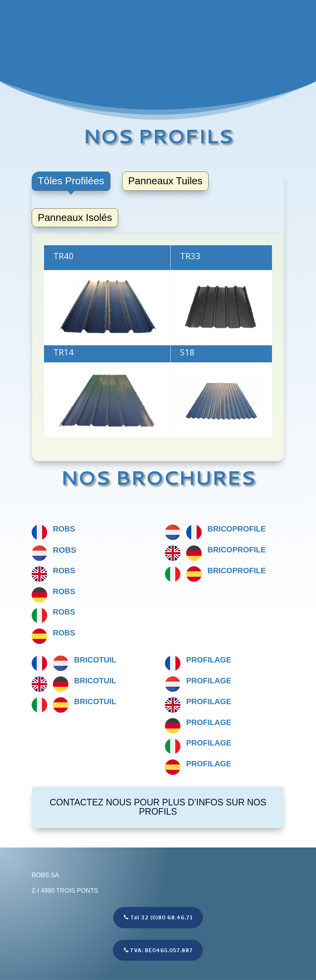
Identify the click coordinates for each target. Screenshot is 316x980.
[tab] (71, 181)
